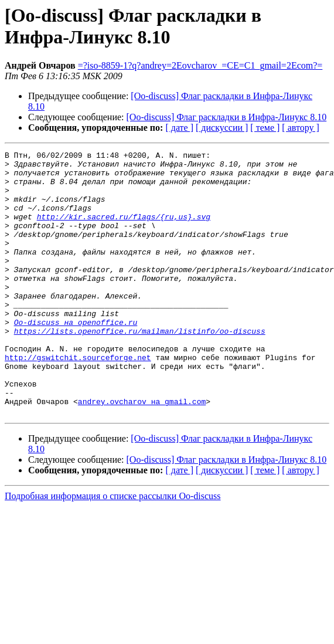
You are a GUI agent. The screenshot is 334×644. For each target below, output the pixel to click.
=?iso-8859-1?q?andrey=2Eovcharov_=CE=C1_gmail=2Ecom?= (200, 65)
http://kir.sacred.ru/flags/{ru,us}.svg (124, 231)
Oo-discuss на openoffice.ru (76, 357)
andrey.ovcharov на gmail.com (142, 452)
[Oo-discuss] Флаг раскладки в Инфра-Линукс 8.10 (227, 117)
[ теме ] (265, 128)
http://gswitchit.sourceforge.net (78, 399)
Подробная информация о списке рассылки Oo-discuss (113, 549)
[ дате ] (179, 128)
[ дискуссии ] (222, 128)
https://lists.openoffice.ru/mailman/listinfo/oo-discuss (140, 368)
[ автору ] (300, 128)
